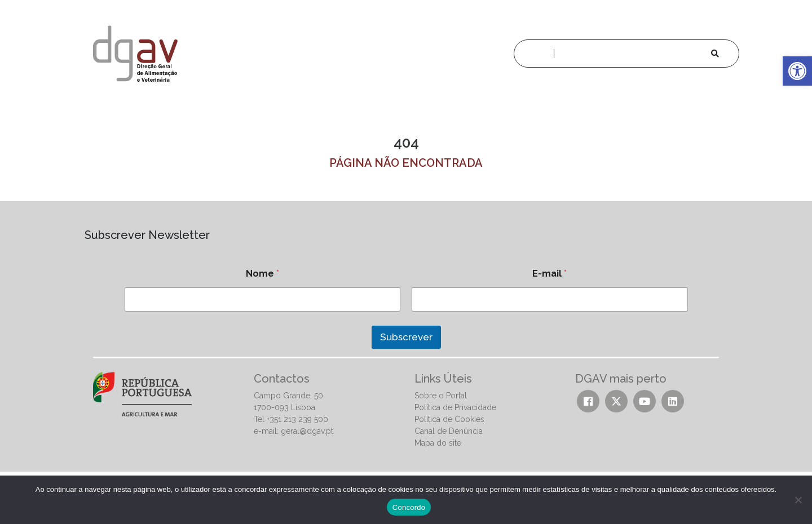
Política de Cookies (449, 419)
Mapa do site (438, 443)
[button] (797, 71)
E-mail (550, 274)
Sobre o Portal (441, 396)
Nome (262, 274)
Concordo (409, 507)
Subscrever (406, 337)
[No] (798, 500)
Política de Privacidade (455, 407)
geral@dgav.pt (307, 431)
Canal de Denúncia (449, 431)
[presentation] (165, 362)
